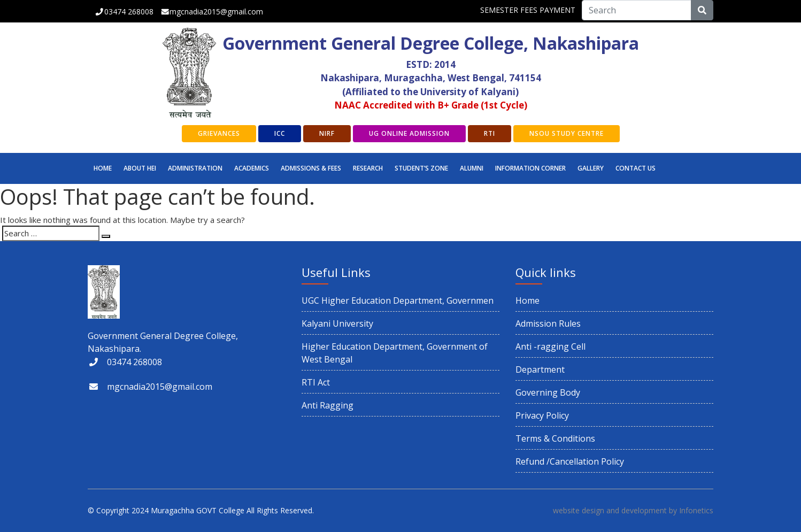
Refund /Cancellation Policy (570, 461)
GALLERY (591, 168)
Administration (195, 168)
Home (103, 168)
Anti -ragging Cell (550, 346)
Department (540, 369)
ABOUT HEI (140, 168)
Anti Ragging (328, 405)
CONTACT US (636, 168)
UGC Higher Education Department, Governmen (398, 300)
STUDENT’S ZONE (421, 168)
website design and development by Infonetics (633, 510)
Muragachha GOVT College (198, 510)
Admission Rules (548, 323)
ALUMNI (472, 168)
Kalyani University (337, 323)
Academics (252, 168)
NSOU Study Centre (567, 133)
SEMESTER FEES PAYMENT (528, 10)
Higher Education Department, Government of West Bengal (395, 353)
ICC (280, 133)
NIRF (327, 133)
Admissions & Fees (311, 168)
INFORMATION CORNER (530, 168)
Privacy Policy (542, 415)
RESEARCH (368, 168)
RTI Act (316, 382)
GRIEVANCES (219, 133)
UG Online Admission (409, 133)
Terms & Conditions (555, 438)
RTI (490, 133)
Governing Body (548, 392)
